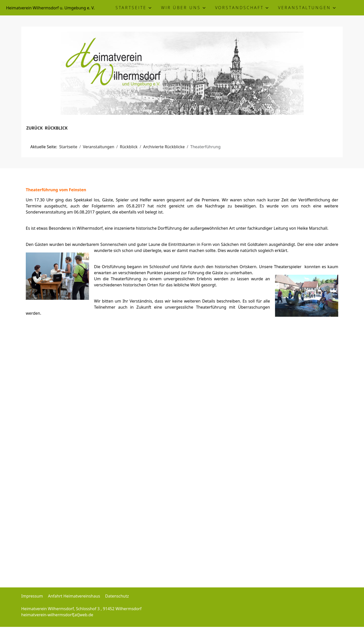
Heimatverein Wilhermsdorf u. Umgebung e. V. (50, 8)
